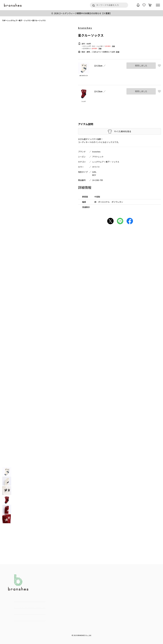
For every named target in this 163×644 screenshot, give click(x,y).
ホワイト (96, 167)
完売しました (141, 66)
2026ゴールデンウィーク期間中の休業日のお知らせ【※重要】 (83, 13)
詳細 (113, 46)
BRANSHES (81, 635)
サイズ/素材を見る (123, 131)
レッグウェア (98, 162)
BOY (94, 175)
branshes (85, 28)
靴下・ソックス (113, 162)
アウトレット (98, 157)
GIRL (94, 172)
